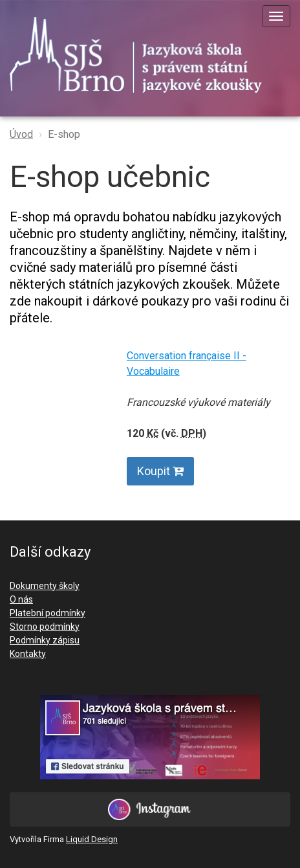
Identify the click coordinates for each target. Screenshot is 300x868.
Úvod (21, 134)
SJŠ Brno (145, 55)
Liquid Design (92, 839)
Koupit (160, 471)
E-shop (64, 134)
